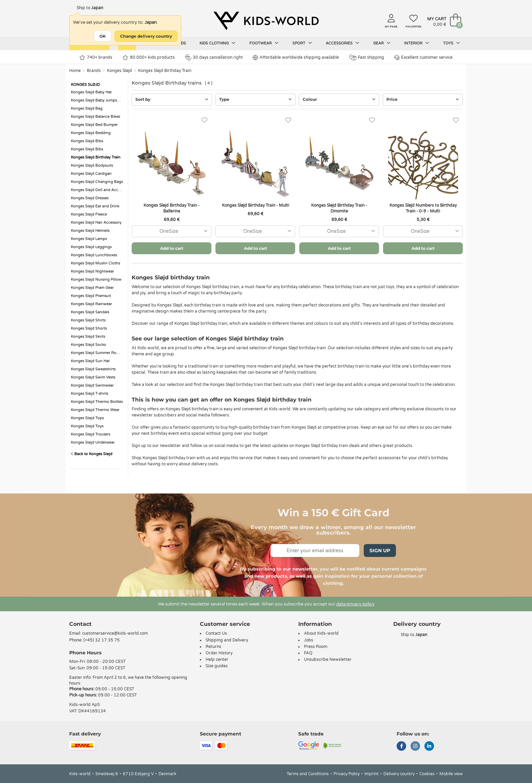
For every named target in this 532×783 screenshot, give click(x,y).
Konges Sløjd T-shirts (90, 394)
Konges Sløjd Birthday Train (165, 71)
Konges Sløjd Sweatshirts (93, 369)
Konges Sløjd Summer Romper (98, 353)
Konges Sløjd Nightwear (92, 271)
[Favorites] (204, 120)
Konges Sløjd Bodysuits (92, 165)
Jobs (309, 640)
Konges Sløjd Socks (88, 345)
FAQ (308, 653)
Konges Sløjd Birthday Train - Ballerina (172, 208)
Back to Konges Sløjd (92, 454)
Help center (217, 659)
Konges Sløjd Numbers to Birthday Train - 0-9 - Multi (423, 208)
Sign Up (380, 551)
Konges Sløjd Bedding (91, 133)
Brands (94, 71)
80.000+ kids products (149, 58)
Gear (382, 43)
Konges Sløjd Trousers (91, 434)
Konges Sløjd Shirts (88, 320)
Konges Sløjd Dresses (90, 198)
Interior (417, 43)
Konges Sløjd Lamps (89, 239)
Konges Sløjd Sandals (90, 312)
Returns (213, 647)
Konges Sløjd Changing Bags (97, 182)
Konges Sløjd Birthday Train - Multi (255, 205)
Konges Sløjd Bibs (87, 141)
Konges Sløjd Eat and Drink (95, 206)
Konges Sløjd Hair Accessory (96, 222)
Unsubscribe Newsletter (328, 659)
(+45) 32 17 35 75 (102, 640)
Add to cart (172, 248)
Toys (452, 43)
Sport (302, 43)
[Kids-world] (266, 21)
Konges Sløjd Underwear (93, 442)
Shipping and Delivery (227, 640)
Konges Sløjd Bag (87, 108)
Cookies (427, 774)
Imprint (372, 774)
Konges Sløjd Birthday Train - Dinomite (339, 208)
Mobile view (451, 774)
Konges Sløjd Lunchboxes (94, 255)
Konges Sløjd (119, 71)
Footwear (264, 43)
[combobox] (172, 231)
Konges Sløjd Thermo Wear (95, 410)
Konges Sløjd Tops (87, 418)
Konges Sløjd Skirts (88, 337)
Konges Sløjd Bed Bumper (94, 125)
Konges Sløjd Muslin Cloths (96, 263)
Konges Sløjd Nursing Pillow (96, 279)
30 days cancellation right (214, 57)
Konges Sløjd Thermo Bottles (97, 402)
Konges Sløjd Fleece (89, 214)
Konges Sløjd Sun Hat (90, 361)
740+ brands (96, 58)
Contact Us (216, 633)
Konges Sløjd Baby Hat (91, 92)
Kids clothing (217, 43)
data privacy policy (355, 604)
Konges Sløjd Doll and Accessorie (98, 190)
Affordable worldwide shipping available (296, 58)
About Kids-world (321, 633)
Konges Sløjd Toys (87, 426)
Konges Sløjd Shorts (89, 328)
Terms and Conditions (308, 774)
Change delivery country (146, 36)
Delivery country (399, 774)
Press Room (316, 647)
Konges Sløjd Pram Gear (92, 288)
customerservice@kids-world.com (115, 633)
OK (103, 36)
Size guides (217, 666)
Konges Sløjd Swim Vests (93, 377)
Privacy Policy (347, 774)
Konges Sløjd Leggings (91, 247)
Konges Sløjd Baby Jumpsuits (97, 100)
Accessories (343, 43)
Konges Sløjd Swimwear (92, 385)
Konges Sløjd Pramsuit (91, 296)
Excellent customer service (423, 58)
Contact (80, 624)
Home (75, 71)
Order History (219, 653)
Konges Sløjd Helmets (90, 231)
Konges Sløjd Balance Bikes (96, 117)
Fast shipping (367, 58)
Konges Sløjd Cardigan (91, 174)
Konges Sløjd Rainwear (91, 304)
